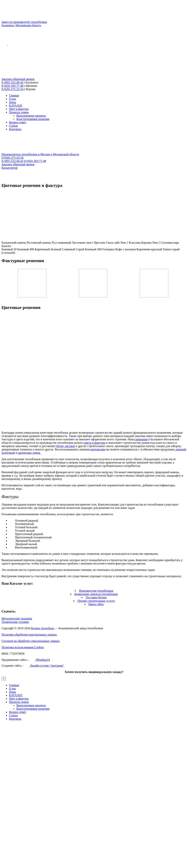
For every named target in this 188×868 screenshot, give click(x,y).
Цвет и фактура (19, 109)
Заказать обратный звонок (18, 79)
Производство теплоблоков (96, 591)
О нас (12, 99)
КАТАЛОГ (16, 106)
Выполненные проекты (31, 116)
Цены (12, 102)
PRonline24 (40, 660)
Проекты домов (19, 112)
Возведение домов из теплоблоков (96, 594)
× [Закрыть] (4, 679)
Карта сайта (96, 604)
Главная (14, 95)
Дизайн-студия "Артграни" (44, 666)
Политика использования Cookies (23, 647)
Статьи (13, 126)
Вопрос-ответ (18, 122)
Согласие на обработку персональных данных (31, 641)
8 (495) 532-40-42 (12, 82)
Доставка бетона (96, 597)
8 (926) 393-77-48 (12, 86)
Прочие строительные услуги (96, 601)
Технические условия (15, 622)
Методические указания (17, 619)
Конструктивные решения (33, 119)
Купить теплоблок (42, 628)
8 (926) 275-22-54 (12, 89)
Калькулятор (10, 168)
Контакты (15, 129)
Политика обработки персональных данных (29, 635)
